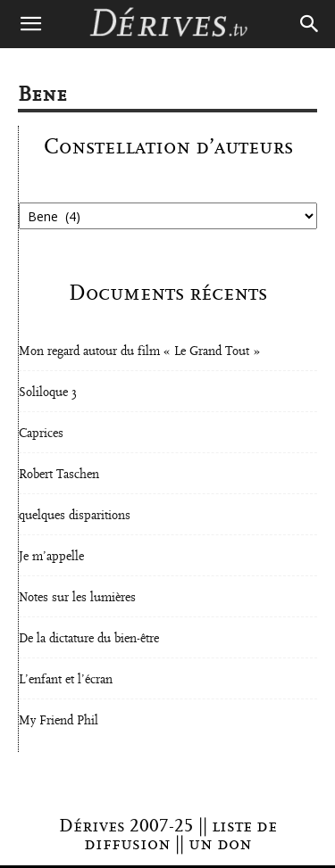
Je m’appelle (51, 557)
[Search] (310, 24)
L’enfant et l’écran (66, 680)
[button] (30, 24)
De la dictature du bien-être (89, 639)
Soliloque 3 (48, 393)
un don (220, 844)
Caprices (41, 434)
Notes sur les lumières (77, 598)
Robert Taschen (59, 475)
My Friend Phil (59, 721)
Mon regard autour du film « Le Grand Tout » (139, 351)
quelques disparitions (75, 516)
